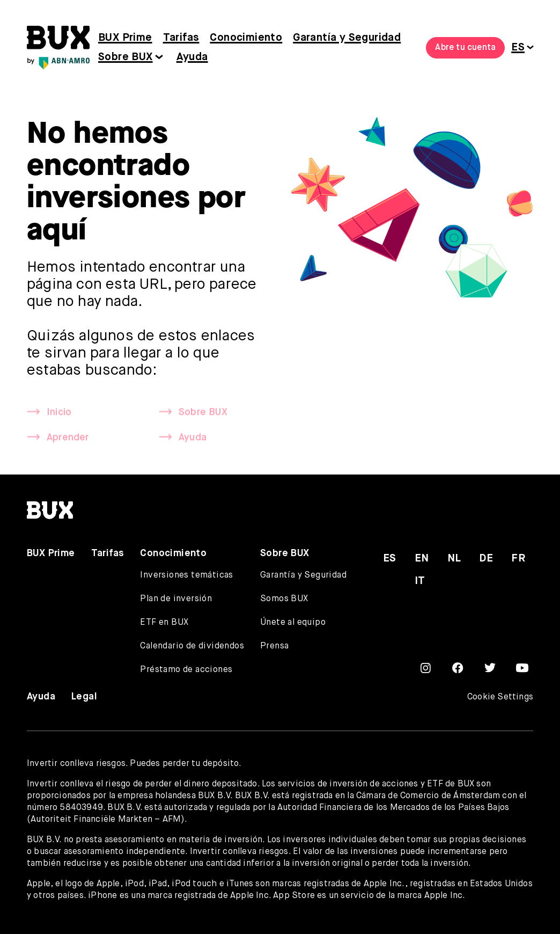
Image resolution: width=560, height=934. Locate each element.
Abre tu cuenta (465, 48)
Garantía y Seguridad (347, 38)
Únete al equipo (293, 623)
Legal (84, 697)
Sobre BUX (126, 57)
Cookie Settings (500, 697)
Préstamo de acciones (186, 670)
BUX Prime (125, 38)
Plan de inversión (176, 599)
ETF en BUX (164, 623)
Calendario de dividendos (192, 646)
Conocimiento (246, 38)
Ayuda (192, 57)
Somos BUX (284, 599)
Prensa (274, 646)
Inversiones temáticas (186, 575)
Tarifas (181, 38)
